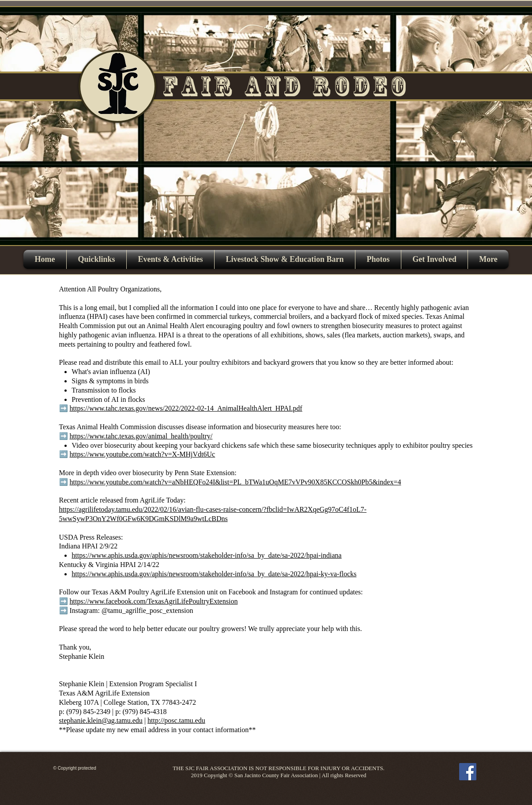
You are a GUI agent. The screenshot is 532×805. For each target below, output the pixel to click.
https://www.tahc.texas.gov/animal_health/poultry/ (141, 436)
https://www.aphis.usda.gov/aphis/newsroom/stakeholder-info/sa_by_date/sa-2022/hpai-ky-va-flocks (214, 574)
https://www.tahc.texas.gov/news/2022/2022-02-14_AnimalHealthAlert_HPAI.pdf (186, 408)
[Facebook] (468, 772)
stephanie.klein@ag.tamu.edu (101, 720)
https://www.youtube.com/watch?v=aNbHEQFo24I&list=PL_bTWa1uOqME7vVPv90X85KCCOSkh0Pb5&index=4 (236, 482)
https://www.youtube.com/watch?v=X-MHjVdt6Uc (143, 454)
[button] (170, 259)
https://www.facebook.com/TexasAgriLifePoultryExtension (154, 601)
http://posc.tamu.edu (176, 720)
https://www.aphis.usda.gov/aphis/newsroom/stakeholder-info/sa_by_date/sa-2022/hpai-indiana (206, 555)
